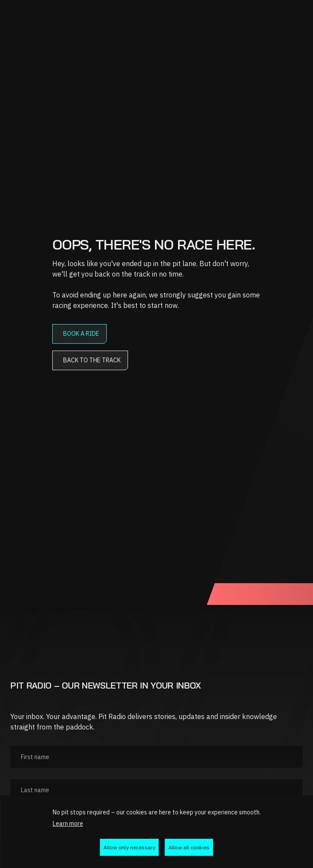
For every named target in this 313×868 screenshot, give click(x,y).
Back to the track (92, 360)
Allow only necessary (130, 847)
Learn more (68, 824)
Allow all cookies (189, 847)
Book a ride (81, 334)
